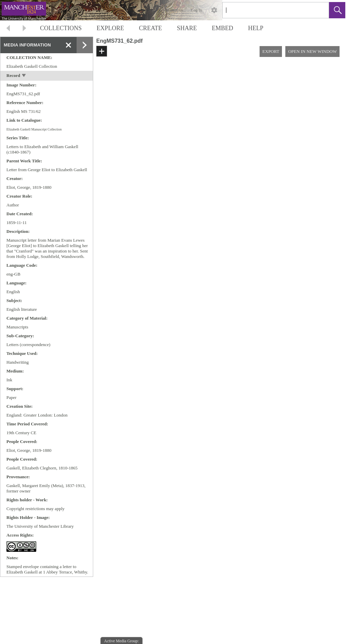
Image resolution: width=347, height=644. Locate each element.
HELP (256, 28)
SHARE (187, 28)
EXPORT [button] (271, 51)
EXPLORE (110, 28)
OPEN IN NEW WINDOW (312, 51)
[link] (318, 10)
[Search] (268, 10)
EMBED (222, 28)
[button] (337, 10)
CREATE (150, 28)
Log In (197, 10)
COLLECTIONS (61, 28)
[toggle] (24, 76)
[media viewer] (220, 353)
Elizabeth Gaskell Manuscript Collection (34, 129)
